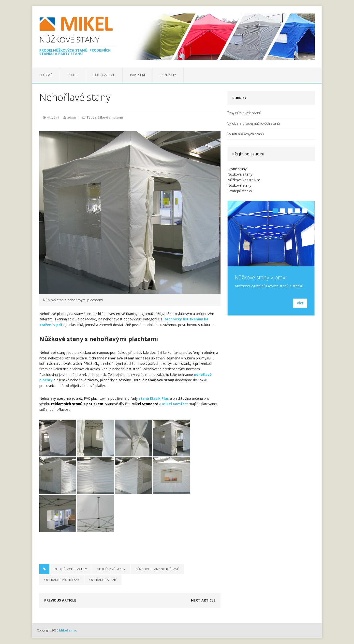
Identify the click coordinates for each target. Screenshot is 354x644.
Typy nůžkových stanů (105, 117)
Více (300, 303)
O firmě (46, 75)
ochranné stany (103, 580)
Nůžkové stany (239, 185)
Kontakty (168, 75)
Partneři (137, 75)
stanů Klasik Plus (154, 398)
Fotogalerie (104, 75)
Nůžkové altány (240, 174)
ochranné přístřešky (62, 580)
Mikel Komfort (175, 404)
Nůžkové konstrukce (244, 180)
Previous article (60, 600)
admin (72, 117)
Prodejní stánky (240, 191)
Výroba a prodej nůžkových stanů (254, 123)
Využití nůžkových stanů (246, 134)
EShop (73, 75)
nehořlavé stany (111, 569)
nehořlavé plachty (71, 569)
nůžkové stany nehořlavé (157, 569)
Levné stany (237, 169)
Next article (203, 600)
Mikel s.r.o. (68, 630)
